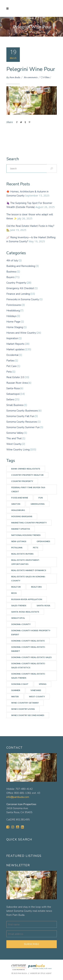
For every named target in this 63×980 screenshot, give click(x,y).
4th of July (12, 261)
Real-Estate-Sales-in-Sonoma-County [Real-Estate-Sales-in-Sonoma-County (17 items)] (28, 579)
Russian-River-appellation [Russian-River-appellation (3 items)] (27, 599)
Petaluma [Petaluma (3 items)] (17, 548)
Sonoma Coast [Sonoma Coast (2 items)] (20, 684)
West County (14, 444)
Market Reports (15, 344)
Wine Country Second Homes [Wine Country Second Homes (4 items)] (28, 715)
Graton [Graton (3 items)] (16, 504)
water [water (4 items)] (15, 696)
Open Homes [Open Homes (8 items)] (43, 541)
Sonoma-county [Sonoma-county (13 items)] (21, 624)
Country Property (16, 283)
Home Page (13, 322)
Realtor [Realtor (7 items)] (16, 587)
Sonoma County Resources (22, 422)
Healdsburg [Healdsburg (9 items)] (18, 510)
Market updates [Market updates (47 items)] (21, 529)
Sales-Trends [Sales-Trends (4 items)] (19, 606)
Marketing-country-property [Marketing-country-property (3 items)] (29, 523)
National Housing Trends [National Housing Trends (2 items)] (26, 535)
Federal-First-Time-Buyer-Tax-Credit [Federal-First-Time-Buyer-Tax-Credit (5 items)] (28, 489)
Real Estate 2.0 (15, 377)
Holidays (11, 316)
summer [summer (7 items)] (16, 690)
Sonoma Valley (15, 433)
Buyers (10, 277)
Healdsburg (13, 311)
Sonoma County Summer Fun (23, 427)
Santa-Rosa (13, 388)
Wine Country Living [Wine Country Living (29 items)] (23, 709)
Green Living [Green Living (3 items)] (38, 504)
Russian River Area (17, 383)
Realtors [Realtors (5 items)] (36, 587)
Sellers (10, 400)
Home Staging (15, 327)
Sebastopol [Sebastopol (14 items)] (18, 618)
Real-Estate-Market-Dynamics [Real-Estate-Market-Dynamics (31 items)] (29, 570)
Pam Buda (15, 77)
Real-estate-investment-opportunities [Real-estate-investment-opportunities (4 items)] (26, 562)
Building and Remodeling (21, 266)
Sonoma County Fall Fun (20, 416)
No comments (31, 77)
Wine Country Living (18, 450)
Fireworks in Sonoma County (23, 299)
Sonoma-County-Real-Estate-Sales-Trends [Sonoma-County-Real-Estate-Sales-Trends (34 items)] (28, 676)
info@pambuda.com (18, 797)
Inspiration (12, 338)
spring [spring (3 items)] (43, 684)
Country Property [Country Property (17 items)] (22, 481)
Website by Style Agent (41, 973)
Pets (9, 372)
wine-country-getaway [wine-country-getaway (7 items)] (25, 703)
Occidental (12, 355)
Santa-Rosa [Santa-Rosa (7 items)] (43, 606)
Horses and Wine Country (21, 333)
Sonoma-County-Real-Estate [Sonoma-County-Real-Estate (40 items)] (28, 641)
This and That (14, 438)
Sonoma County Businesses (22, 411)
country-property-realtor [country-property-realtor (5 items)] (27, 475)
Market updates (15, 349)
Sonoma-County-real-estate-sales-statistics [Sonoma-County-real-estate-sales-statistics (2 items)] (28, 665)
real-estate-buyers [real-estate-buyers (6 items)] (22, 554)
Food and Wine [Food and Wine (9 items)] (20, 498)
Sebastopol (13, 394)
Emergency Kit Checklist (20, 288)
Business (11, 272)
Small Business (15, 405)
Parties (10, 361)
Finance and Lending (18, 294)
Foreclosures (14, 305)
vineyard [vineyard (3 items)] (36, 690)
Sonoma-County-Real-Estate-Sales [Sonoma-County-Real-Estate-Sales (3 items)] (31, 657)
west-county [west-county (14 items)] (37, 696)
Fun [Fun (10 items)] (41, 498)
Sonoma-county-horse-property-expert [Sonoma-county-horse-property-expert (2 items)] (31, 632)
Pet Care (12, 366)
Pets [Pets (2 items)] (36, 548)
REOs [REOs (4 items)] (14, 593)
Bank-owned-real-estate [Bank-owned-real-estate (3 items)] (26, 469)
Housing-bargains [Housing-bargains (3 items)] (22, 516)
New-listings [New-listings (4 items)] (19, 541)
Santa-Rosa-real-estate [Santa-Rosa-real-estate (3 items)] (25, 612)
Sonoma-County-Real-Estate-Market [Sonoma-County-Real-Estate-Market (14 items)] (28, 649)
